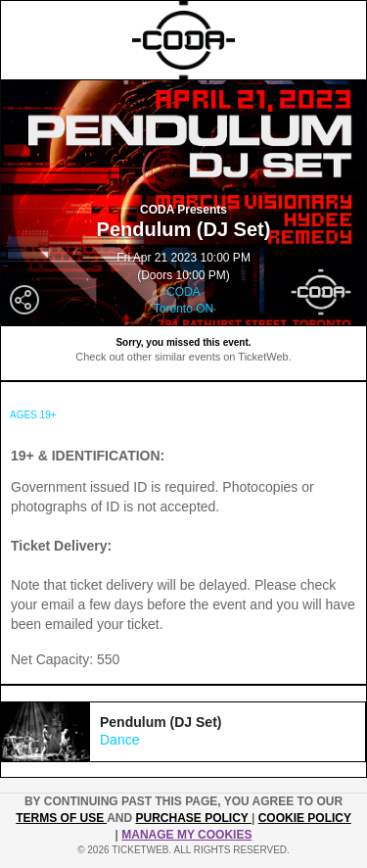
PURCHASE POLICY (193, 818)
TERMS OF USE (61, 818)
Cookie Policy (305, 818)
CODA (183, 292)
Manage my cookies (186, 835)
